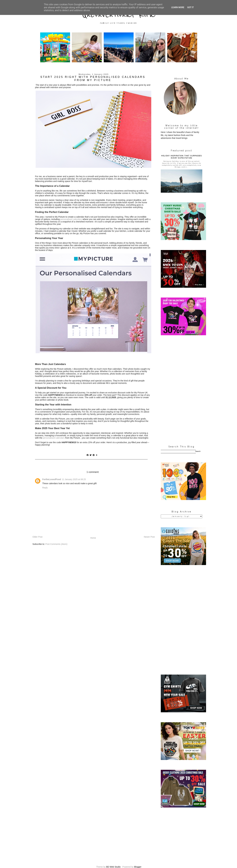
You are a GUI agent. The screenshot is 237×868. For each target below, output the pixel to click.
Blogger (138, 867)
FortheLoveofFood (52, 479)
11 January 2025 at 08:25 (74, 479)
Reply (45, 488)
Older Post (37, 537)
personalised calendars (71, 219)
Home (93, 538)
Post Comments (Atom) (56, 544)
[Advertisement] (182, 390)
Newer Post (149, 537)
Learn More (178, 7)
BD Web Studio (113, 867)
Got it (190, 7)
